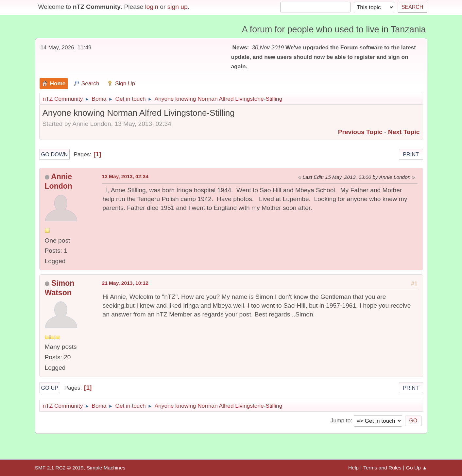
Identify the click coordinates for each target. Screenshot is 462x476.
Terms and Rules (382, 468)
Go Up (50, 388)
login (152, 7)
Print (411, 154)
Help (353, 468)
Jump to (341, 420)
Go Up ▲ (417, 468)
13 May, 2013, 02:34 (125, 176)
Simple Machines (106, 468)
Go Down (55, 154)
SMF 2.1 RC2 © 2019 (59, 468)
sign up (178, 7)
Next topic (404, 132)
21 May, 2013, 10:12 (125, 283)
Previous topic (360, 132)
